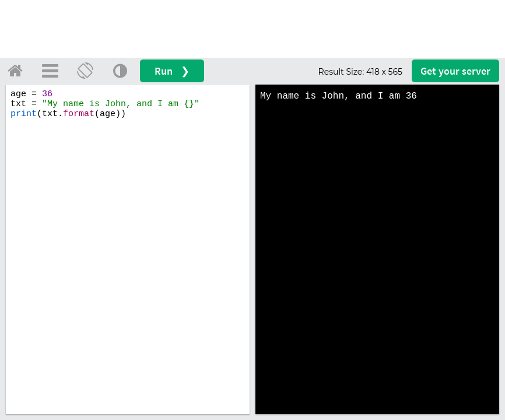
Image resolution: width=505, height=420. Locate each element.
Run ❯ (172, 71)
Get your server (455, 71)
